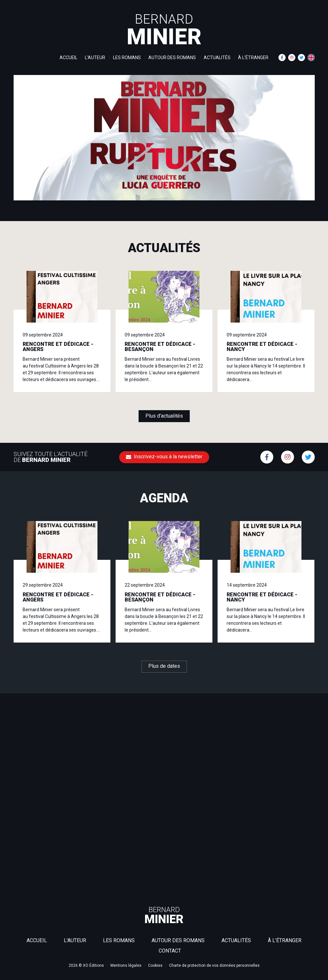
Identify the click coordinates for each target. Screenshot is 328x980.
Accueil (68, 58)
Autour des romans (172, 58)
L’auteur (95, 58)
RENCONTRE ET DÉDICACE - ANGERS (58, 347)
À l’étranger (253, 58)
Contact (170, 951)
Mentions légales (126, 965)
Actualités (217, 58)
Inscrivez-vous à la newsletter (164, 457)
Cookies (155, 965)
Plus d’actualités (164, 416)
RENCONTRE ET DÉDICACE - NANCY (262, 347)
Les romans (127, 58)
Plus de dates (164, 666)
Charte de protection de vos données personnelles (214, 965)
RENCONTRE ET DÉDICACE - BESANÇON (160, 347)
